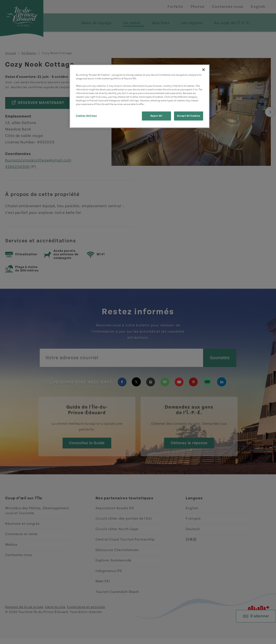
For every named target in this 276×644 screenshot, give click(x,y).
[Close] (204, 70)
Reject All (156, 116)
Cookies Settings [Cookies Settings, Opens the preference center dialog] (86, 116)
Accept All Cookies (189, 116)
